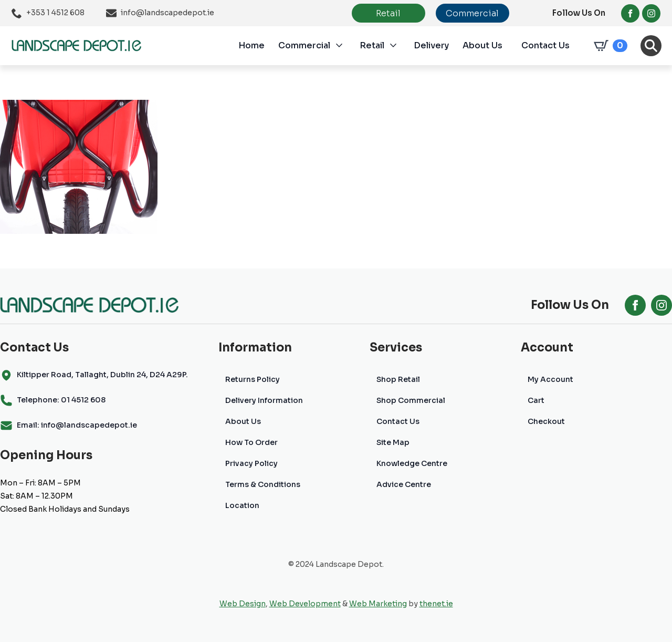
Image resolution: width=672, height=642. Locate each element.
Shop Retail (398, 379)
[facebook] (630, 13)
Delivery (431, 45)
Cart (536, 400)
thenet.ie (436, 604)
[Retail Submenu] (399, 46)
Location (242, 505)
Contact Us (545, 45)
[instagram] (651, 13)
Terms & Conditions (263, 484)
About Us (482, 45)
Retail (372, 45)
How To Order (251, 442)
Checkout (546, 421)
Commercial (304, 45)
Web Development (305, 604)
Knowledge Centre (412, 463)
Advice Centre (404, 484)
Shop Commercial (411, 400)
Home (251, 45)
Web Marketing (378, 604)
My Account (550, 379)
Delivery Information (264, 400)
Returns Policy (253, 379)
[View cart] (608, 46)
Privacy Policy (251, 463)
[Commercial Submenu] (345, 46)
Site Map (393, 442)
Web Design (243, 604)
